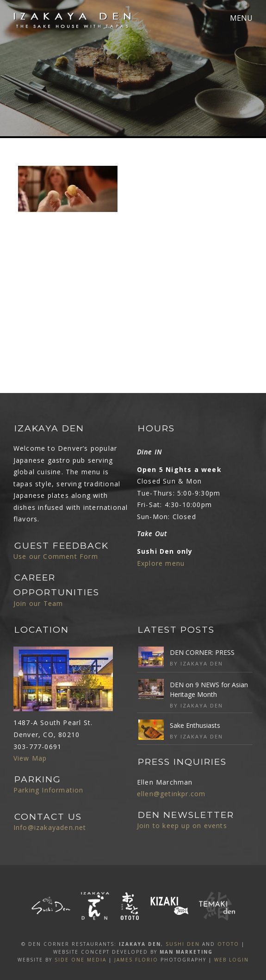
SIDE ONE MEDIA (80, 960)
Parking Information (49, 790)
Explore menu (161, 563)
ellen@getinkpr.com (171, 794)
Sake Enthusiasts (195, 725)
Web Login (232, 960)
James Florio (136, 960)
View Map (30, 758)
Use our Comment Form (56, 556)
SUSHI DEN (183, 944)
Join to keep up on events (182, 826)
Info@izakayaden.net (50, 827)
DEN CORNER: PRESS (202, 652)
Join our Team (38, 603)
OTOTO (228, 944)
